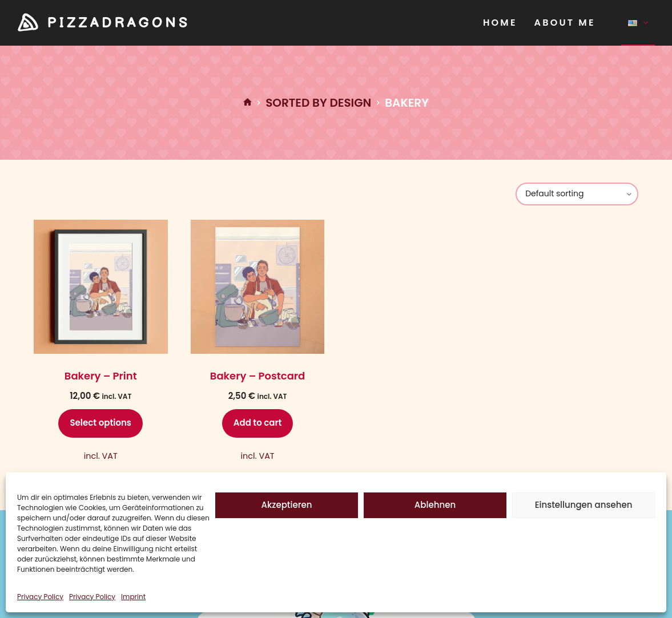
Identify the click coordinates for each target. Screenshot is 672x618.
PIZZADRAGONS (119, 23)
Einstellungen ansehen (584, 505)
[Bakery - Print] (101, 287)
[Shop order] (577, 194)
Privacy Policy (40, 597)
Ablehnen (435, 505)
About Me (565, 23)
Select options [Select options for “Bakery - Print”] (100, 423)
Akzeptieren (287, 505)
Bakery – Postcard (258, 376)
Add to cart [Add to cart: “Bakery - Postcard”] (258, 423)
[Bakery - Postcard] (258, 287)
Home (500, 23)
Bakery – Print (101, 376)
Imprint (133, 597)
